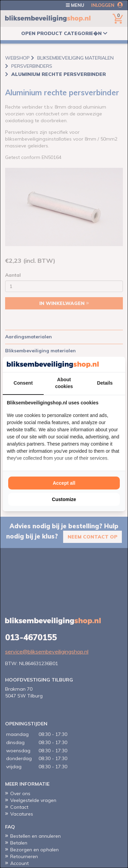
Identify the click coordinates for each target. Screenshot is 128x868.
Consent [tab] (23, 383)
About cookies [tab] (64, 383)
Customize (64, 499)
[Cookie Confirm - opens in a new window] (119, 365)
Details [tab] (105, 383)
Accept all (64, 483)
